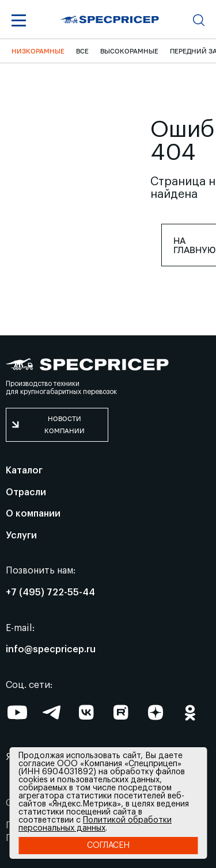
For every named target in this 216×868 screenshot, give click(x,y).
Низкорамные (38, 51)
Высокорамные (129, 51)
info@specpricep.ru (51, 649)
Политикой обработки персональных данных (95, 824)
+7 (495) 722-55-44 (50, 592)
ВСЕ (82, 51)
